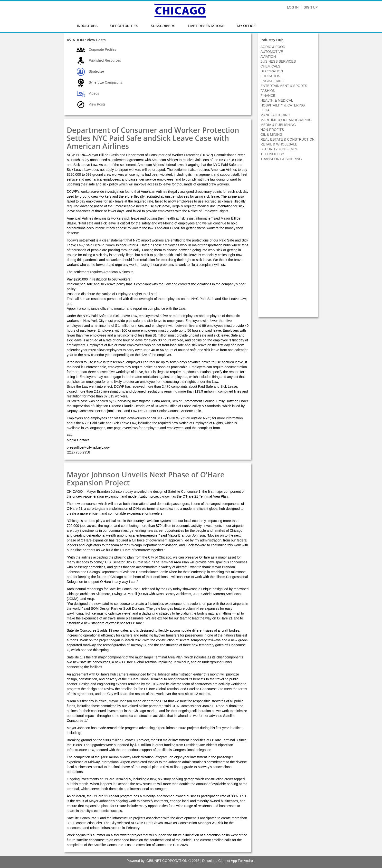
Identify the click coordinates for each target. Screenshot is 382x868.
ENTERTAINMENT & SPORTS (284, 86)
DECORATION (272, 71)
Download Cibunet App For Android (229, 861)
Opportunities (124, 26)
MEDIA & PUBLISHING (278, 125)
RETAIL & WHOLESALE (279, 144)
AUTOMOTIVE (272, 52)
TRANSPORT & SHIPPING (281, 159)
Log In (293, 7)
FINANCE (268, 96)
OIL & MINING (271, 135)
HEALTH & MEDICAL (277, 100)
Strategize (96, 71)
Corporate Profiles (102, 49)
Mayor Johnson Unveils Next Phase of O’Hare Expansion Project (146, 479)
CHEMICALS (270, 66)
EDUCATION (270, 76)
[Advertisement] (288, 242)
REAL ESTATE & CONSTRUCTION (287, 139)
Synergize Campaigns (105, 82)
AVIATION (268, 57)
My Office (247, 26)
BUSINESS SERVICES (278, 61)
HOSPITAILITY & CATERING (283, 105)
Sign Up (311, 7)
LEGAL (266, 110)
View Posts (97, 104)
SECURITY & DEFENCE (279, 149)
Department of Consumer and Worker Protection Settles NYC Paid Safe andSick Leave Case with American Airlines (153, 138)
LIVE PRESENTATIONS (206, 26)
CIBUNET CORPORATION (167, 861)
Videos (94, 93)
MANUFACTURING (275, 115)
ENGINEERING (272, 81)
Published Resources (105, 60)
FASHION (268, 91)
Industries (87, 26)
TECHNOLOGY (272, 154)
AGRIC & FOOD (273, 47)
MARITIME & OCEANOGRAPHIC (286, 120)
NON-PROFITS (272, 130)
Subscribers (163, 26)
